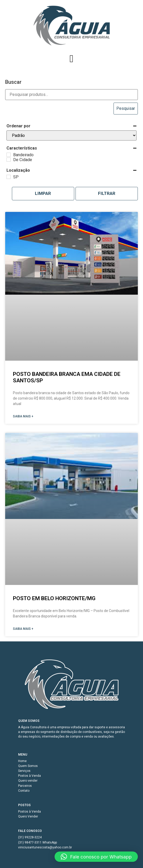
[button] (71, 59)
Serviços (24, 771)
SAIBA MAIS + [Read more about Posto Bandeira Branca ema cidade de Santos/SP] (23, 416)
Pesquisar (126, 108)
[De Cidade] (9, 160)
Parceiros (25, 786)
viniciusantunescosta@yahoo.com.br (45, 847)
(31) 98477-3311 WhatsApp (37, 842)
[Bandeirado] (9, 155)
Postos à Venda (29, 776)
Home (22, 761)
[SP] (9, 177)
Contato (24, 791)
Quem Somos (28, 766)
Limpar (43, 193)
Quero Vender (28, 816)
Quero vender (28, 781)
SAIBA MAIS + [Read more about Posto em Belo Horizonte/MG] (23, 629)
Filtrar (107, 193)
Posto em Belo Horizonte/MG (54, 598)
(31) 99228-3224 (30, 837)
